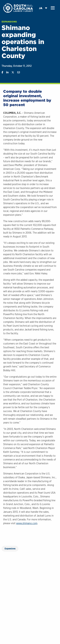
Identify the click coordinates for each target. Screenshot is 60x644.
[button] (53, 8)
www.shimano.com (27, 523)
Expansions (9, 22)
